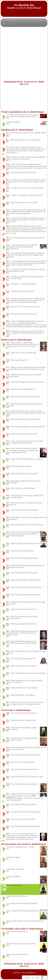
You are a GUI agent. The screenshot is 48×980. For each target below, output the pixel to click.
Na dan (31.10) (30, 82)
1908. (8, 188)
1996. (8, 819)
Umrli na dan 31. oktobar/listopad (16, 710)
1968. (8, 651)
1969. (8, 659)
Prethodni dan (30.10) (13, 82)
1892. (8, 448)
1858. (8, 427)
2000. (8, 331)
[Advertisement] (24, 53)
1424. (8, 343)
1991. (8, 277)
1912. (8, 195)
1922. (8, 203)
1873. (8, 434)
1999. (8, 321)
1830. (8, 728)
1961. (8, 261)
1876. (8, 441)
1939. (8, 544)
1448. (8, 713)
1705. (8, 360)
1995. (8, 695)
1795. (8, 389)
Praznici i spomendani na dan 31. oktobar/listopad (23, 112)
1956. (8, 253)
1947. (8, 565)
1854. (8, 419)
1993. (8, 314)
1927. (8, 525)
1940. (8, 226)
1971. (8, 269)
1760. (8, 375)
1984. (8, 794)
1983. (8, 673)
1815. (8, 397)
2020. (8, 834)
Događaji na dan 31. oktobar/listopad (17, 130)
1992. (8, 307)
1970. (8, 666)
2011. (8, 826)
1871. (8, 180)
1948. (8, 573)
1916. (8, 747)
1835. (8, 411)
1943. (8, 558)
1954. (8, 245)
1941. (8, 238)
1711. (8, 367)
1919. (8, 466)
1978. (8, 784)
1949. (8, 580)
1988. (8, 680)
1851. (8, 738)
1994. (8, 688)
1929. (8, 532)
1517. (8, 147)
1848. (8, 157)
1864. (8, 173)
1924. (8, 210)
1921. (8, 503)
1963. (8, 624)
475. (7, 133)
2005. (8, 702)
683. (7, 140)
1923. (8, 517)
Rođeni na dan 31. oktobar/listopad (16, 340)
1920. (8, 474)
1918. (8, 755)
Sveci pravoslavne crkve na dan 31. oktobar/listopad (23, 844)
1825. (8, 404)
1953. (8, 602)
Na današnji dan (30, 973)
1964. (8, 641)
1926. (8, 777)
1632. (8, 353)
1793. (8, 382)
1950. (8, 587)
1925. (8, 218)
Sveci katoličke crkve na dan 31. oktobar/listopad (22, 929)
